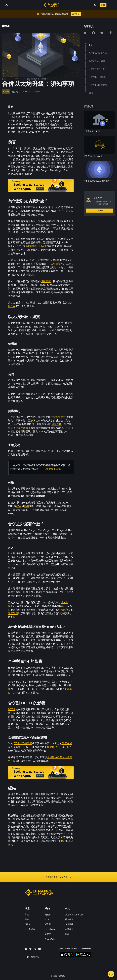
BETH (11, 709)
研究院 (48, 934)
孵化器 (48, 924)
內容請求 (69, 929)
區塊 (31, 421)
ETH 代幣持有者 (23, 743)
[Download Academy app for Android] (83, 955)
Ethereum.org (52, 469)
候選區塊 (57, 424)
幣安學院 (13, 613)
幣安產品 (67, 743)
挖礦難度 (46, 281)
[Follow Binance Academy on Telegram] (35, 949)
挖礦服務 (52, 747)
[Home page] (51, 5)
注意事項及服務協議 (74, 915)
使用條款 (61, 841)
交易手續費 (22, 428)
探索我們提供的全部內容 (59, 877)
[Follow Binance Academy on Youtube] (40, 949)
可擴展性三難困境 (37, 246)
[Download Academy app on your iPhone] (67, 955)
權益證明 (58, 417)
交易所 (48, 915)
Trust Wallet (50, 939)
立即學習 (76, 14)
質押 (26, 506)
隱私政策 (69, 919)
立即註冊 (99, 211)
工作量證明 (57, 264)
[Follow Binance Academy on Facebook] (26, 949)
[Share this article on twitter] (85, 33)
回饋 (67, 934)
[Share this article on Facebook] (94, 33)
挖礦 (19, 506)
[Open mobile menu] (111, 5)
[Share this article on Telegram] (102, 33)
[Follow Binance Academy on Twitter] (30, 949)
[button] (111, 5)
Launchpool (50, 929)
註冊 (103, 5)
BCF (47, 919)
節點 (53, 564)
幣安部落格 (64, 610)
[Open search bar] (95, 5)
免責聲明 (69, 924)
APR (37, 728)
